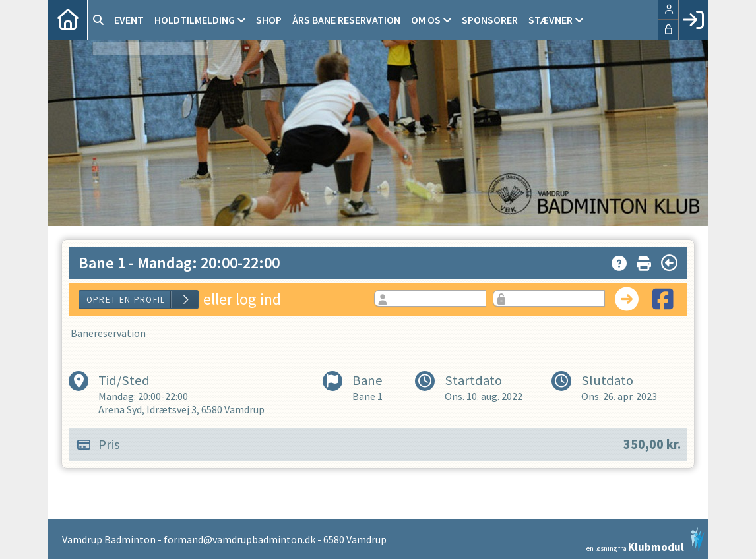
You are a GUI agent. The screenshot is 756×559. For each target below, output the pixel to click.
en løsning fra (646, 540)
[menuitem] (68, 20)
